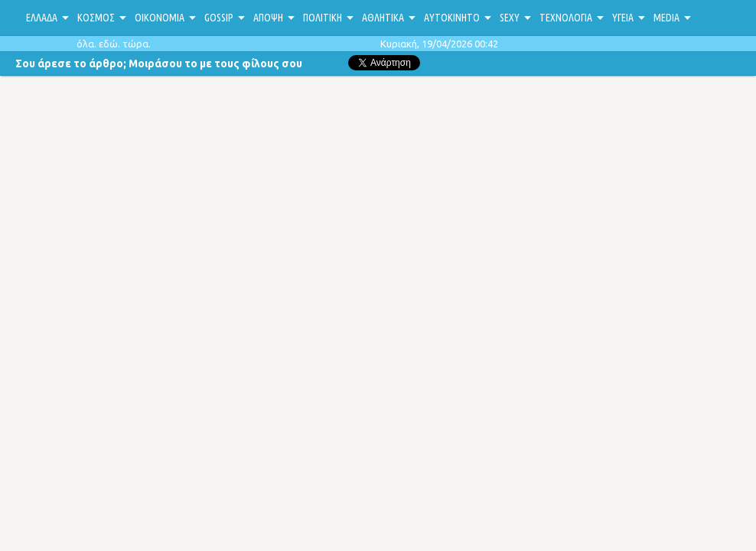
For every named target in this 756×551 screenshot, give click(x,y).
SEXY (510, 18)
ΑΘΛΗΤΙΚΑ (383, 18)
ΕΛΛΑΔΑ (42, 18)
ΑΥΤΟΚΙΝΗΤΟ (452, 18)
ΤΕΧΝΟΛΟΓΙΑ (566, 18)
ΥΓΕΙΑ (623, 18)
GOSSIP (219, 18)
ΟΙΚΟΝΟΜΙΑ (160, 18)
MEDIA (666, 18)
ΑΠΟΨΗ (268, 18)
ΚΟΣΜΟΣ (96, 18)
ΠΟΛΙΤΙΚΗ (323, 18)
